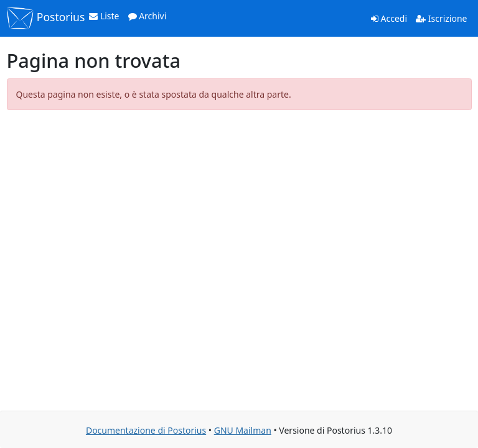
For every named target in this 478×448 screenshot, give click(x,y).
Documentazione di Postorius (146, 430)
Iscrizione (441, 18)
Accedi (389, 18)
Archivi (148, 16)
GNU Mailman (243, 430)
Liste (104, 16)
